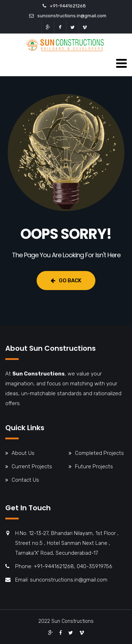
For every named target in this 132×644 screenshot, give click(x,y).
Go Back (66, 281)
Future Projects (94, 467)
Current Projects (32, 467)
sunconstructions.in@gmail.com (72, 16)
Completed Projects (99, 453)
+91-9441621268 (68, 6)
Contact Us (25, 480)
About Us (23, 453)
